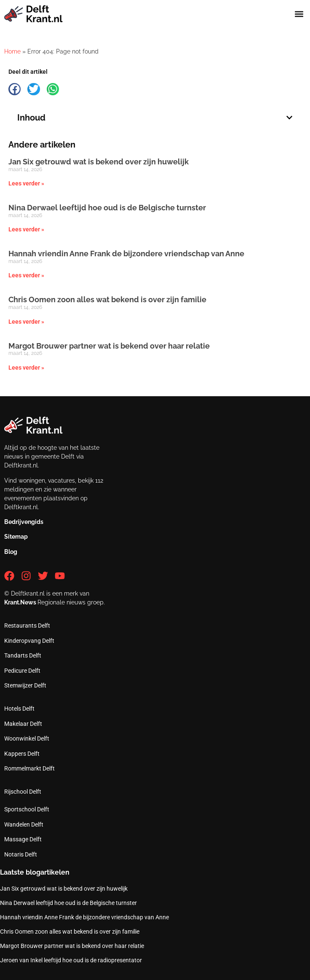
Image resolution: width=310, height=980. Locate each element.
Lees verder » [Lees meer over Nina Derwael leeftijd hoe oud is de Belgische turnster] (26, 229)
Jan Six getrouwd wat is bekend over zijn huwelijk (99, 162)
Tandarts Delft (23, 655)
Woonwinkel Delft (27, 738)
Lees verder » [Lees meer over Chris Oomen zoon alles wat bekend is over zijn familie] (26, 322)
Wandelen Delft (24, 824)
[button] (299, 14)
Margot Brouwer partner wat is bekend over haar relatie (109, 346)
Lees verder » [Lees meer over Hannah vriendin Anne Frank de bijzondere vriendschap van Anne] (26, 275)
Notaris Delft (21, 854)
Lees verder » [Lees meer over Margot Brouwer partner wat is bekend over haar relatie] (26, 368)
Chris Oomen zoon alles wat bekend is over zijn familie (107, 299)
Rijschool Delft (23, 792)
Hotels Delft (19, 709)
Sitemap (16, 537)
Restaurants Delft (27, 626)
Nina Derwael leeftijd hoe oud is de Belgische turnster (107, 208)
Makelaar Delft (23, 724)
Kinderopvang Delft (29, 641)
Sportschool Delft (27, 809)
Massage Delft (23, 839)
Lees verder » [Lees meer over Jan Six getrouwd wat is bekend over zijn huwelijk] (26, 183)
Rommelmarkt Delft (29, 768)
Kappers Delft (22, 754)
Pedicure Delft (22, 671)
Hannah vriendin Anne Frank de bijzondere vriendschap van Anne (126, 254)
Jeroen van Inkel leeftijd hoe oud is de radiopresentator (71, 960)
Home (12, 51)
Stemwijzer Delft (25, 685)
